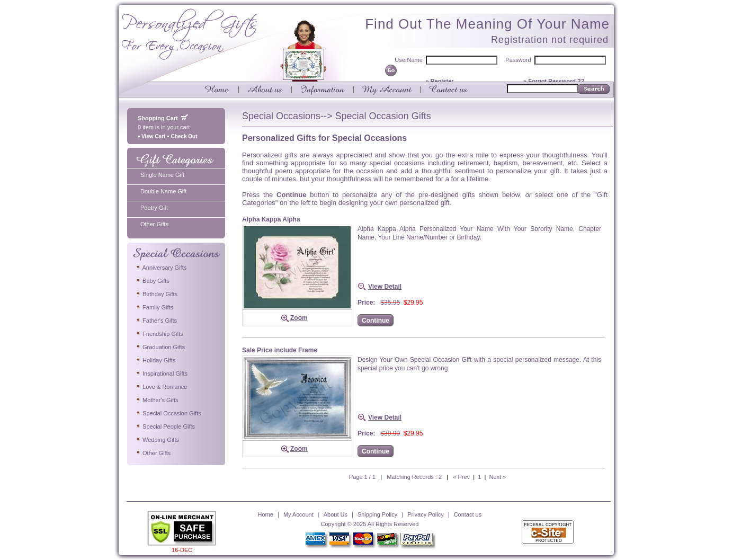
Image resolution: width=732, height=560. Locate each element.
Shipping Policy (377, 514)
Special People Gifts (165, 426)
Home (266, 514)
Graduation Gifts (160, 347)
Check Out (182, 136)
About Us (336, 514)
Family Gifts (154, 307)
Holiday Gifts (155, 360)
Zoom (299, 318)
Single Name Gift (162, 175)
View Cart (151, 136)
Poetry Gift (154, 208)
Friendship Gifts (159, 334)
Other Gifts (154, 224)
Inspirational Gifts (161, 374)
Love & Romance (161, 387)
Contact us (468, 514)
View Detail (385, 287)
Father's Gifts (156, 321)
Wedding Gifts (157, 440)
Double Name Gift (163, 191)
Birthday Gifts (156, 294)
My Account (298, 514)
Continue (376, 321)
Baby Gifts (152, 281)
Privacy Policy (425, 514)
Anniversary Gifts (161, 268)
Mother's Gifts (157, 400)
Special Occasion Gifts (168, 413)
